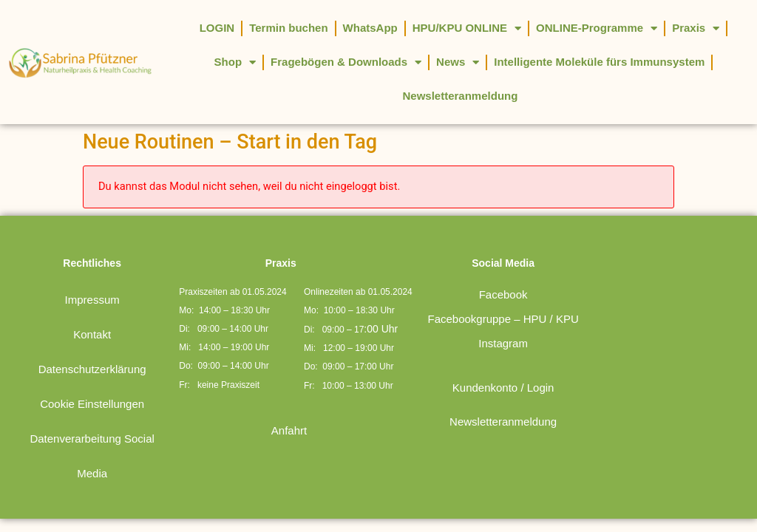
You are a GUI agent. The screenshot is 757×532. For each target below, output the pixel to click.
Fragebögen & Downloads (346, 62)
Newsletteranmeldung (461, 96)
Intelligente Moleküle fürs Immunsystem (599, 62)
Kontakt (92, 300)
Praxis (696, 28)
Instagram (503, 309)
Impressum (92, 266)
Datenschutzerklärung (92, 335)
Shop (235, 62)
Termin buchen (288, 28)
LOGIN (217, 28)
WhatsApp (370, 28)
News (458, 62)
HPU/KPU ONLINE (467, 28)
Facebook (503, 260)
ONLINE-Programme (597, 28)
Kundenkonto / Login (503, 354)
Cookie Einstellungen (92, 370)
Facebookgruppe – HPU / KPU (503, 285)
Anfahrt (289, 396)
